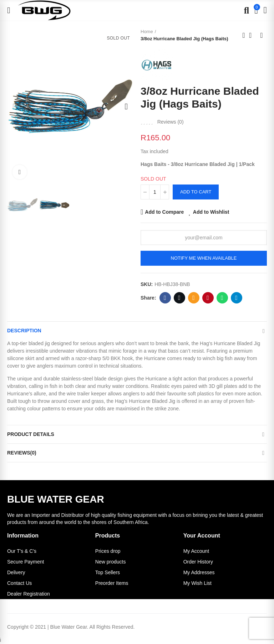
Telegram (236, 298)
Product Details (31, 434)
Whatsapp (222, 298)
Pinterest (208, 298)
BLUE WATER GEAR (56, 499)
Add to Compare (164, 212)
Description (24, 331)
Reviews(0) (22, 453)
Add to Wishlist (211, 212)
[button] (14, 107)
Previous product (244, 35)
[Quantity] (155, 192)
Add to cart (196, 192)
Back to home (253, 35)
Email (194, 298)
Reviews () (171, 122)
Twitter (179, 298)
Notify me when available (204, 258)
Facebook (165, 298)
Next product (262, 35)
